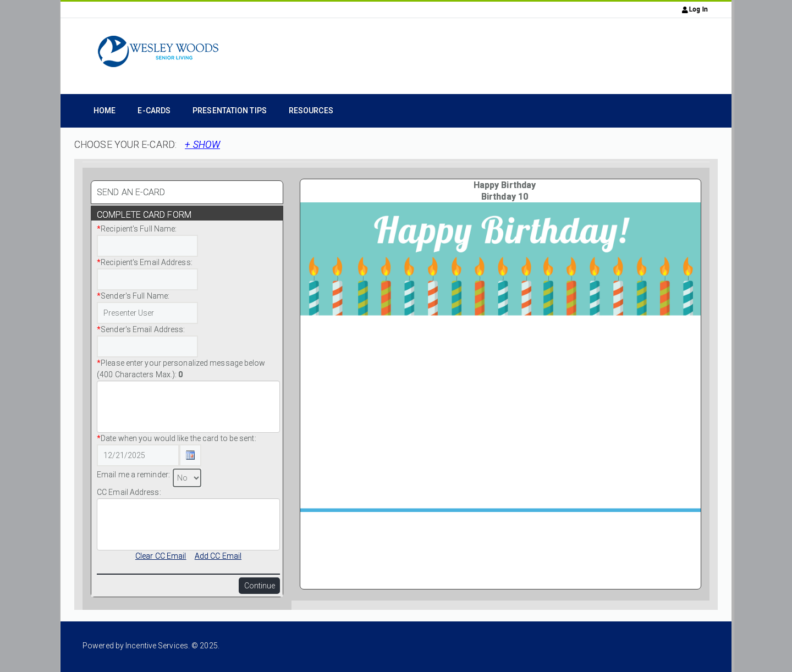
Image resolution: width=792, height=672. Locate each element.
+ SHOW (202, 145)
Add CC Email (218, 556)
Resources (311, 111)
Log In (695, 9)
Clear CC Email (161, 556)
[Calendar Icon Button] (190, 455)
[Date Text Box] (138, 455)
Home (105, 111)
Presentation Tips (230, 111)
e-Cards (154, 111)
